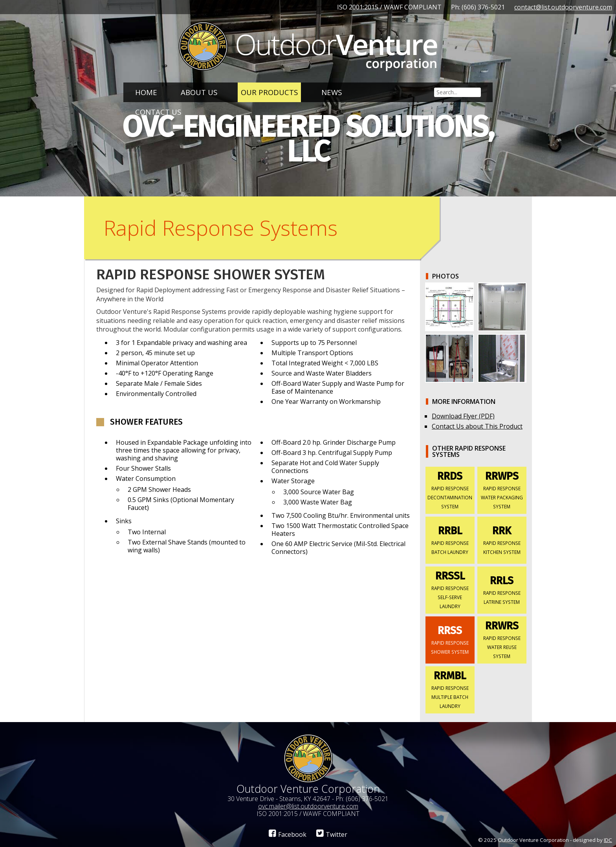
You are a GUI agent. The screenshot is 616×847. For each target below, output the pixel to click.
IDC (608, 840)
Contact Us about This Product (477, 426)
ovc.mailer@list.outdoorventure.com (308, 806)
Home (146, 92)
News (332, 92)
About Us (199, 92)
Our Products (269, 92)
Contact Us (158, 112)
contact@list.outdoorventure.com (563, 7)
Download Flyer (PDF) (463, 416)
